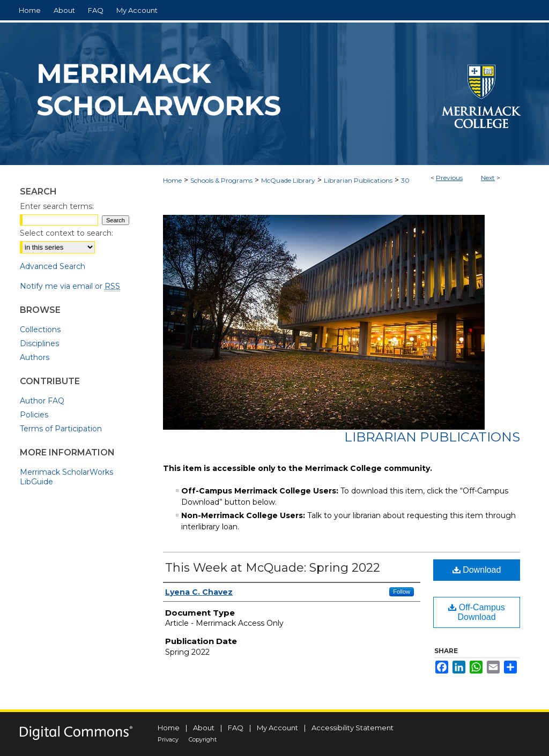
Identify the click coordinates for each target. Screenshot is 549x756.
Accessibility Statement (353, 728)
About (204, 728)
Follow (402, 592)
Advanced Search (53, 266)
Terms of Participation (61, 429)
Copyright (203, 739)
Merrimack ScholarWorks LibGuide (66, 477)
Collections (40, 330)
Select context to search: (66, 233)
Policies (34, 415)
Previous (449, 178)
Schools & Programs (221, 180)
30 (405, 180)
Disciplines (39, 343)
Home (172, 180)
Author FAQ (42, 401)
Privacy (168, 739)
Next (488, 178)
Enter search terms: (57, 206)
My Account (277, 728)
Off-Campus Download (476, 612)
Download (477, 570)
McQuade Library (288, 180)
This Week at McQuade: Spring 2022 (273, 568)
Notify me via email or (70, 286)
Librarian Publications (358, 180)
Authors (35, 357)
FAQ (236, 728)
